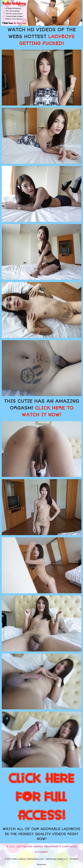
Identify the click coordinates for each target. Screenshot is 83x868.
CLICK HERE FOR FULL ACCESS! (41, 797)
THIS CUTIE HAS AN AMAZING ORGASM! (41, 408)
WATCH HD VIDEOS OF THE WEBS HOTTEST (42, 37)
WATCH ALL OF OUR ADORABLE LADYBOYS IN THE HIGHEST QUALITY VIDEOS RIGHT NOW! (41, 834)
